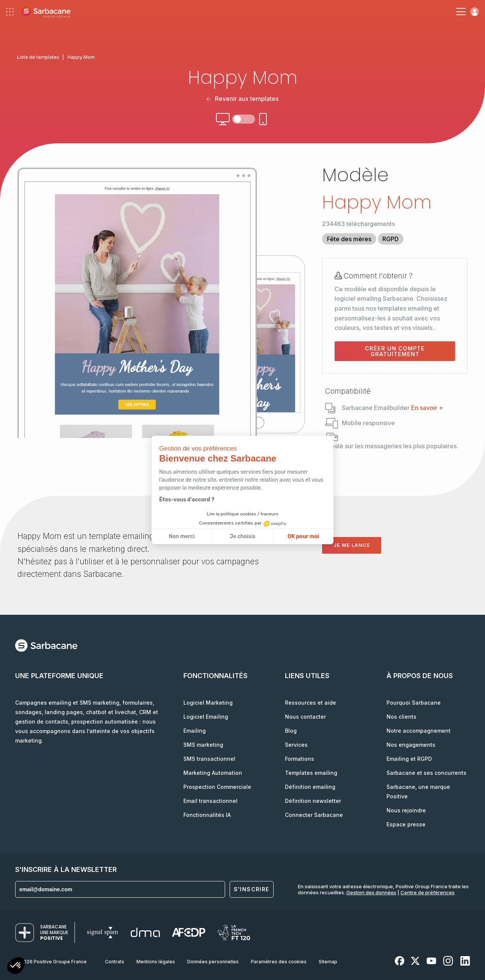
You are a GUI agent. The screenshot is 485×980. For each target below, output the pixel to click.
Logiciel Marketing (208, 703)
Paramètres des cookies (279, 962)
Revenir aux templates (242, 99)
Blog (291, 731)
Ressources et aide (311, 703)
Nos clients (401, 717)
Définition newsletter (313, 801)
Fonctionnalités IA (207, 815)
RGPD (390, 239)
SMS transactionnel (209, 759)
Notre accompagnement (419, 731)
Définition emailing (310, 787)
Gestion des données (371, 892)
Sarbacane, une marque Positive (418, 792)
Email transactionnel (210, 801)
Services (296, 745)
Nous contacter (305, 717)
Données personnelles (213, 962)
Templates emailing (311, 773)
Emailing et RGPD (409, 759)
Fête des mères (349, 239)
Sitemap (328, 962)
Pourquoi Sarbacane (414, 703)
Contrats (115, 962)
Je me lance (352, 545)
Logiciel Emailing (206, 717)
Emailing (195, 731)
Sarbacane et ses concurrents (426, 773)
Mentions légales (156, 962)
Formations (300, 759)
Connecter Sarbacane (314, 815)
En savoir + (427, 408)
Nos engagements (411, 745)
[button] (16, 967)
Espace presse (406, 824)
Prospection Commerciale (217, 787)
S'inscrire (252, 889)
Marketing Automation (213, 773)
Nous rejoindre (406, 810)
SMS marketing (203, 745)
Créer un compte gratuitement (395, 351)
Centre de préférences (428, 892)
